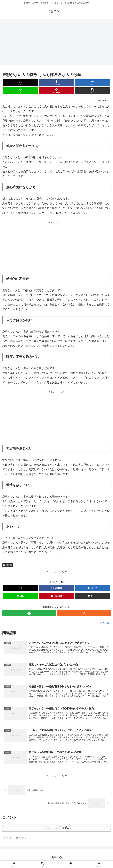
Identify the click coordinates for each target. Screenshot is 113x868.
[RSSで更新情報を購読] (84, 613)
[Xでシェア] (21, 83)
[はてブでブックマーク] (92, 83)
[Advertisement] (56, 43)
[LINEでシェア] (21, 91)
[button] (92, 91)
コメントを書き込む (56, 830)
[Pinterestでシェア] (56, 91)
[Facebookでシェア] (56, 83)
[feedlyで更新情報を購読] (29, 613)
